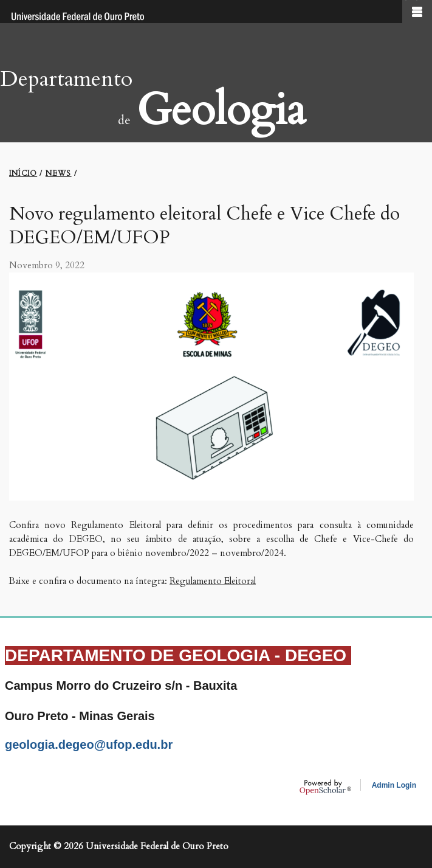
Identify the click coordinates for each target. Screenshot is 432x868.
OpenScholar (325, 787)
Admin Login (394, 785)
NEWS (59, 173)
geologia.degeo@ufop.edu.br (89, 745)
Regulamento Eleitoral (213, 581)
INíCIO (23, 173)
